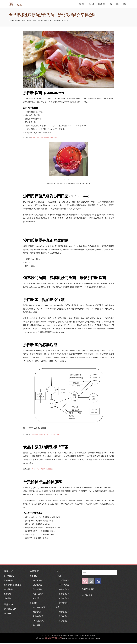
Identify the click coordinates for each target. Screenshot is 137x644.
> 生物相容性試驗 (37, 607)
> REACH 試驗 (62, 585)
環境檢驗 (7, 598)
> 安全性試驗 (36, 585)
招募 (111, 4)
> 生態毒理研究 (62, 598)
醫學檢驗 (7, 594)
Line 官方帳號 (87, 595)
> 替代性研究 (62, 603)
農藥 (57, 607)
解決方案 (92, 4)
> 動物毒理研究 (37, 612)
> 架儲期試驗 (36, 589)
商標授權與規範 (88, 589)
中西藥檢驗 (8, 589)
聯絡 (125, 4)
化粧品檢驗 (8, 580)
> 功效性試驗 (36, 580)
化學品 (58, 576)
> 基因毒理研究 (37, 616)
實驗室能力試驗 (10, 609)
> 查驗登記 (35, 598)
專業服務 (82, 4)
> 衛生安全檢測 (37, 594)
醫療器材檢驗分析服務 (13, 585)
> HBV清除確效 (37, 621)
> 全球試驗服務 (62, 580)
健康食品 (33, 576)
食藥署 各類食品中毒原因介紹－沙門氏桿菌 (44, 138)
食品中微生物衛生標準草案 (42, 469)
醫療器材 (33, 603)
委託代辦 (7, 614)
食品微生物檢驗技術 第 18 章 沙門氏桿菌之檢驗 (45, 434)
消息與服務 (102, 4)
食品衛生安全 (9, 576)
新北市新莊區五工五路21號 (53, 638)
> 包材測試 (35, 625)
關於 (118, 4)
